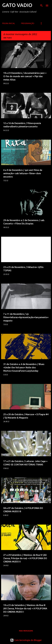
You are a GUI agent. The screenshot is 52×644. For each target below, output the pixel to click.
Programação (28, 23)
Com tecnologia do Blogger (26, 640)
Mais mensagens (26, 631)
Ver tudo (8, 38)
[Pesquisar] (41, 6)
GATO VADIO (17, 5)
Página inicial (9, 23)
